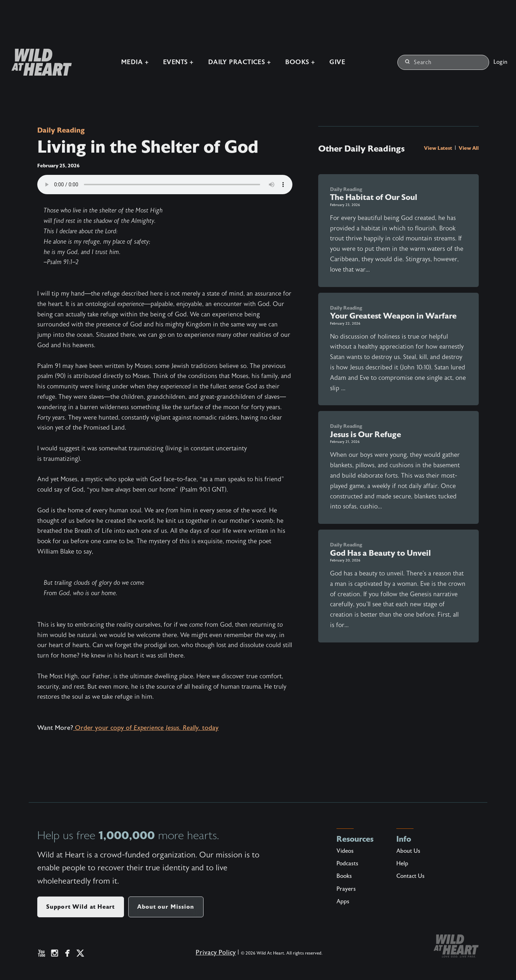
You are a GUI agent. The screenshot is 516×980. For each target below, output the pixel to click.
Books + (298, 61)
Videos (345, 851)
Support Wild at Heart (81, 907)
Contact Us (410, 876)
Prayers (346, 889)
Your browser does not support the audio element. (165, 185)
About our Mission (166, 907)
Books (344, 876)
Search (418, 61)
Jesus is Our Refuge (365, 434)
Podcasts (347, 864)
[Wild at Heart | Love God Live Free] (36, 61)
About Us (408, 851)
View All (469, 148)
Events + (176, 61)
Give (335, 61)
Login (500, 61)
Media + (132, 61)
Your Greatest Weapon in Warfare (393, 316)
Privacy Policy (211, 958)
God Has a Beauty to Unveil (380, 553)
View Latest (439, 148)
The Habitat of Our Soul (374, 197)
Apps (343, 902)
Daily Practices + (237, 61)
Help (402, 864)
